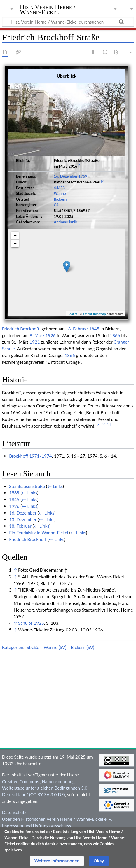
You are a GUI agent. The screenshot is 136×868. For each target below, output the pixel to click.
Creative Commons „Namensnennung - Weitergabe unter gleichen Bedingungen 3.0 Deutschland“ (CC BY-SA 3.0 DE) (45, 822)
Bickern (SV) (83, 682)
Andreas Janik (65, 218)
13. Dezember (23, 554)
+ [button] (15, 231)
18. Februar (77, 363)
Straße (33, 682)
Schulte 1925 (31, 658)
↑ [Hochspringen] (15, 605)
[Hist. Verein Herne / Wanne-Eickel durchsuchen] (68, 22)
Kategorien (13, 682)
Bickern (60, 195)
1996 (14, 541)
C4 (56, 200)
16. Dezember (66, 172)
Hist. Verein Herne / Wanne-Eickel (48, 10)
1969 (83, 172)
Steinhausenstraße (27, 521)
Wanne (60, 189)
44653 (59, 183)
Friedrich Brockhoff (21, 363)
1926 (51, 370)
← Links (55, 521)
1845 (94, 363)
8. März (37, 370)
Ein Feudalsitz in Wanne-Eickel (39, 567)
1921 (35, 377)
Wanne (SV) (55, 682)
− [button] (15, 239)
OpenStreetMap (95, 309)
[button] (57, 861)
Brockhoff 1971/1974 (30, 491)
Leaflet (73, 309)
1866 (115, 370)
